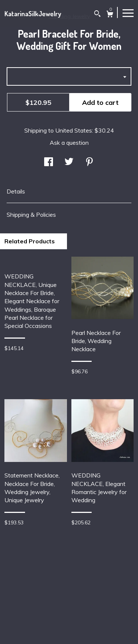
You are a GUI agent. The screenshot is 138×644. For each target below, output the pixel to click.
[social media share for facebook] (49, 162)
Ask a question (69, 143)
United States (74, 130)
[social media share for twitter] (69, 162)
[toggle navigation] (128, 13)
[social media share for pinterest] (89, 162)
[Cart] (110, 15)
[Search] (97, 15)
